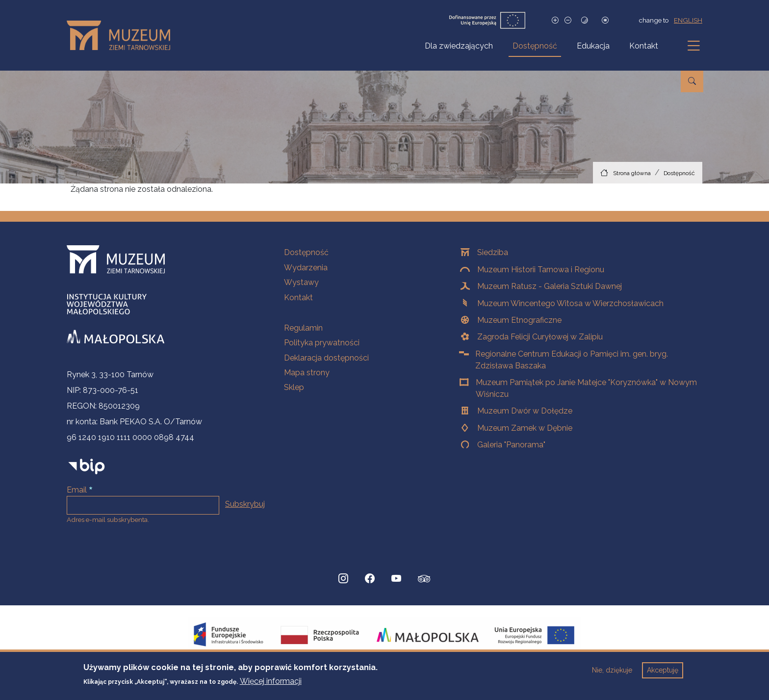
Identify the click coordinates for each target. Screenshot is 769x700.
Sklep (294, 387)
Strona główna (632, 173)
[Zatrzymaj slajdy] (605, 20)
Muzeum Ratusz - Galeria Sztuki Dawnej (550, 286)
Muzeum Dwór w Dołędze (525, 411)
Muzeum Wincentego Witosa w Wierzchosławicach (570, 303)
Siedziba (493, 252)
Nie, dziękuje (612, 675)
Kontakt (644, 46)
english (688, 20)
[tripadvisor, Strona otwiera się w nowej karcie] (424, 580)
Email (77, 490)
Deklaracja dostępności (326, 358)
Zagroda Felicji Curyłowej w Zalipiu (540, 337)
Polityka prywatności (322, 343)
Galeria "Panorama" (511, 445)
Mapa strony (307, 373)
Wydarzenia (306, 268)
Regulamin (303, 328)
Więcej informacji (271, 687)
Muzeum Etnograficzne (519, 320)
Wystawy (301, 282)
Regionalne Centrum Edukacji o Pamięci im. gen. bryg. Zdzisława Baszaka (572, 360)
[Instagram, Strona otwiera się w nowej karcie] (343, 579)
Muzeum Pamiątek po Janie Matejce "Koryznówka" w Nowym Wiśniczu (586, 388)
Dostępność (535, 46)
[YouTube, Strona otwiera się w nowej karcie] (396, 579)
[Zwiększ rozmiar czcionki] (555, 20)
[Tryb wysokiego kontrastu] (585, 20)
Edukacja (593, 46)
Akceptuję (663, 675)
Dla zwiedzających (459, 46)
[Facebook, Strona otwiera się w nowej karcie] (370, 579)
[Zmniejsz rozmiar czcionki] (568, 20)
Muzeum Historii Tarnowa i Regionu (541, 270)
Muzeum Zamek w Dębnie (525, 428)
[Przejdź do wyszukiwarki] (692, 81)
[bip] (87, 466)
